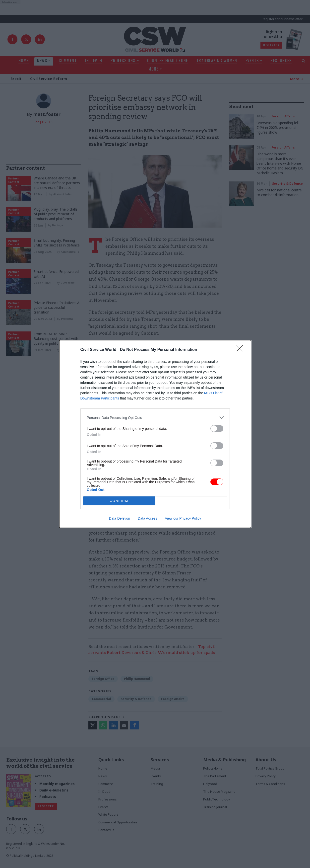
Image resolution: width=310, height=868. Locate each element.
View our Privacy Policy (183, 518)
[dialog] (155, 434)
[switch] (217, 429)
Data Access (147, 518)
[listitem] (155, 418)
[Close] (241, 350)
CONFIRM (119, 501)
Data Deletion (120, 518)
